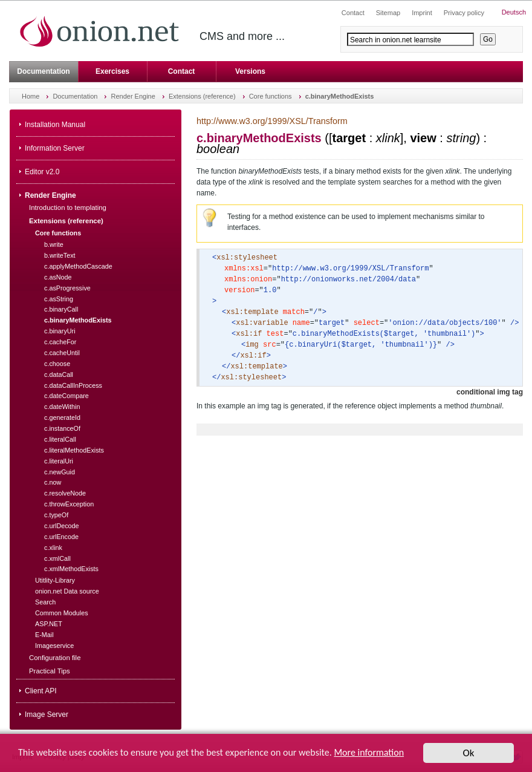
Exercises (112, 71)
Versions (250, 71)
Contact (182, 71)
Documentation (43, 71)
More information (369, 753)
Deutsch (514, 12)
